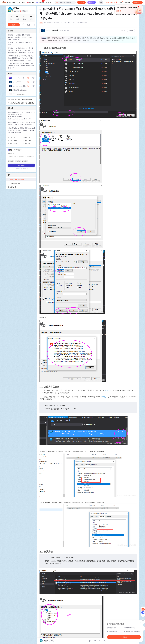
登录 (101, 2)
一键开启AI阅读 (21, 165)
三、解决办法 (12, 187)
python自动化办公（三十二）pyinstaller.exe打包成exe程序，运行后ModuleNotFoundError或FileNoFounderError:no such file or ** (21, 116)
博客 (14, 2)
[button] (20, 171)
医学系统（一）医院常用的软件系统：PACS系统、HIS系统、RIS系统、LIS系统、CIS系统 (21, 37)
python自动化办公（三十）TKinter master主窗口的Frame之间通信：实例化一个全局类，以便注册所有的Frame (22, 130)
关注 (52, 641)
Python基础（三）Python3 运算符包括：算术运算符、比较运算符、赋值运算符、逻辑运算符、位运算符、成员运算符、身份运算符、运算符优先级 (24, 103)
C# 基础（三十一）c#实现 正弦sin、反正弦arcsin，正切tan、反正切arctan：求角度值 (21, 66)
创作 (138, 2)
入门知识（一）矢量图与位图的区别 (20, 44)
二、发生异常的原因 (14, 183)
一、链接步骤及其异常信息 (16, 180)
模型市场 (41, 2)
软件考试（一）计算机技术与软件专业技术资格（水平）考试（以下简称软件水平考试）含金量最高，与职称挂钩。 (21, 50)
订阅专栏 (131, 30)
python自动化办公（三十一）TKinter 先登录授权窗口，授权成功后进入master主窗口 (21, 123)
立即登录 (86, 19)
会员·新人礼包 (112, 2)
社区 (23, 2)
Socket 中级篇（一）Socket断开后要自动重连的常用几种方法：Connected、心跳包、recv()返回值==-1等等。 (21, 58)
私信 (29, 25)
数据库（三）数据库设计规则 (22, 100)
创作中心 (128, 2)
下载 (19, 2)
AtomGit (30, 2)
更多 (48, 2)
